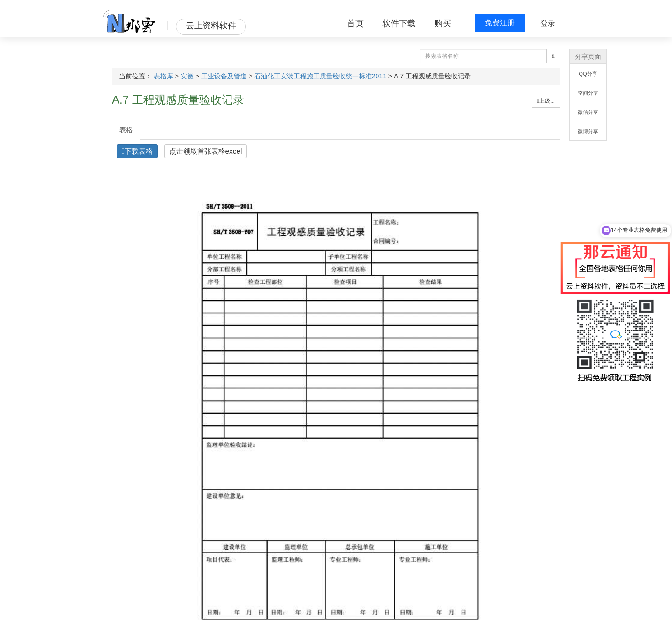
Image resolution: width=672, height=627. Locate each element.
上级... (546, 101)
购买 (443, 23)
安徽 (187, 76)
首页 (355, 23)
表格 (126, 130)
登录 (548, 23)
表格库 (163, 76)
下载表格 (137, 151)
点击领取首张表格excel (206, 151)
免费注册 (500, 23)
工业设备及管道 (224, 76)
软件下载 (399, 23)
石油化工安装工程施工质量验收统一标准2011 (320, 76)
